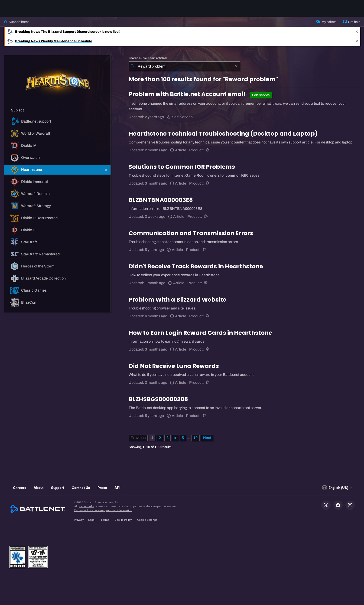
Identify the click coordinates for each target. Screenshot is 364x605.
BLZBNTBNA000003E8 (161, 200)
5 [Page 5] (183, 438)
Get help (352, 22)
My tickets (326, 22)
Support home (17, 22)
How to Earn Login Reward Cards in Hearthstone (200, 333)
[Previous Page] (138, 438)
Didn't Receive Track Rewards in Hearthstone (196, 266)
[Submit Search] (132, 66)
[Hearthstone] (208, 150)
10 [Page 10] (195, 438)
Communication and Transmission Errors (191, 233)
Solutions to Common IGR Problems (182, 167)
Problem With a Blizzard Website (177, 300)
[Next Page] (207, 438)
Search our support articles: (148, 58)
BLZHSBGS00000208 (158, 399)
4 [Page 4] (175, 438)
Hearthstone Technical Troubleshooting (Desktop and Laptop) (223, 134)
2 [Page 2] (160, 438)
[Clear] (236, 66)
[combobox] (184, 66)
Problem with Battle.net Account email (187, 94)
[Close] (357, 31)
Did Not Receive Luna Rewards (174, 366)
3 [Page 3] (167, 438)
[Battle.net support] (208, 183)
